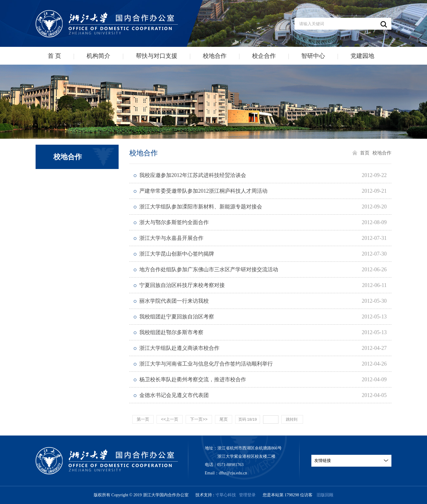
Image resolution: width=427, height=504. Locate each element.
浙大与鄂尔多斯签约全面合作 (174, 222)
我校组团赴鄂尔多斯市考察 (171, 332)
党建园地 (362, 56)
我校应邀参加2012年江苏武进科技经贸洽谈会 (193, 175)
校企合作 (264, 56)
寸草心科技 (226, 495)
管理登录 (247, 495)
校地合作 (215, 56)
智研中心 (313, 56)
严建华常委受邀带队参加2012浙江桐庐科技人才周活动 (203, 191)
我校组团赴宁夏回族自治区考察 (177, 317)
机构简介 (98, 56)
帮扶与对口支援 (157, 56)
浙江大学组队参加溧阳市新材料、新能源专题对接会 (201, 207)
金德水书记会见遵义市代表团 (174, 395)
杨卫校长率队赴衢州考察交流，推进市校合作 (193, 379)
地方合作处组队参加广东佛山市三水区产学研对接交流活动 (209, 269)
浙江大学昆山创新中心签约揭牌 (177, 254)
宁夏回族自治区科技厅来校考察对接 (182, 285)
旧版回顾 (325, 495)
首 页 (54, 56)
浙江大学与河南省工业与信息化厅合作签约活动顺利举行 (206, 364)
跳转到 (292, 419)
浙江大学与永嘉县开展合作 (171, 238)
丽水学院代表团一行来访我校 (174, 301)
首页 (365, 153)
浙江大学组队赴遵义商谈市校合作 (179, 348)
